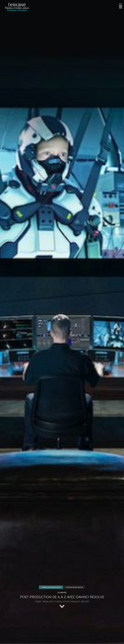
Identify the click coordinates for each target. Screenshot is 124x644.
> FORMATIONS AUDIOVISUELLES (51, 587)
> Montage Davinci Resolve (74, 587)
